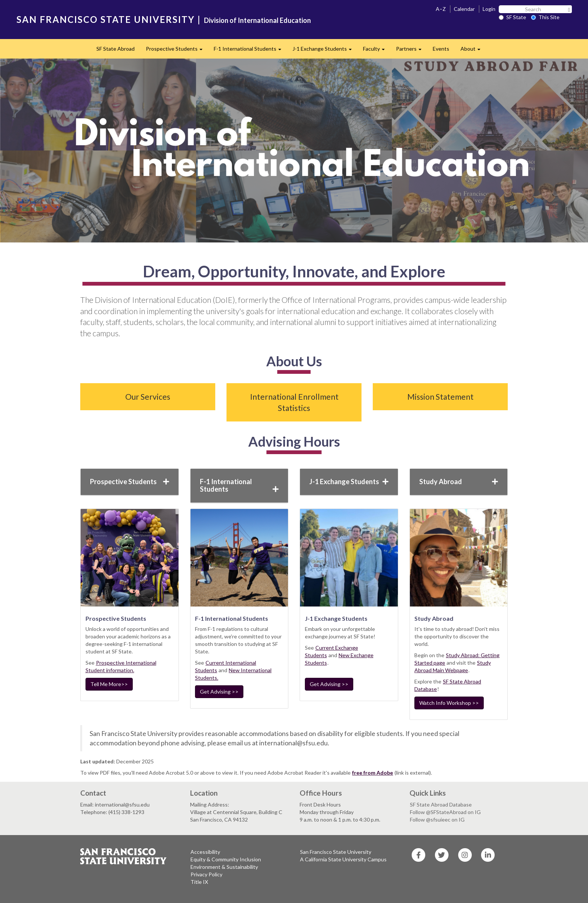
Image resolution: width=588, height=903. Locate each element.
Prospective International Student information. (121, 666)
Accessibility (205, 852)
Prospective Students (177, 51)
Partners (412, 51)
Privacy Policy (206, 874)
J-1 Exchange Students (325, 51)
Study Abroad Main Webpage (453, 666)
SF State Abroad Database (441, 804)
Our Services (148, 397)
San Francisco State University (336, 852)
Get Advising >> (219, 692)
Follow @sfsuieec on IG (437, 819)
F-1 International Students (250, 51)
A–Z (441, 9)
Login (489, 9)
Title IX (199, 882)
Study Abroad (459, 482)
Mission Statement (440, 397)
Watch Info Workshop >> (449, 703)
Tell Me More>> (109, 684)
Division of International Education (257, 20)
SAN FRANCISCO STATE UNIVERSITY (106, 19)
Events (441, 49)
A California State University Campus (343, 859)
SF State (512, 17)
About (473, 51)
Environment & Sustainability (224, 867)
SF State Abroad (115, 49)
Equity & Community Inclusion (226, 859)
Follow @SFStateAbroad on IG (445, 812)
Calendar (464, 9)
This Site (545, 17)
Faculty (377, 51)
